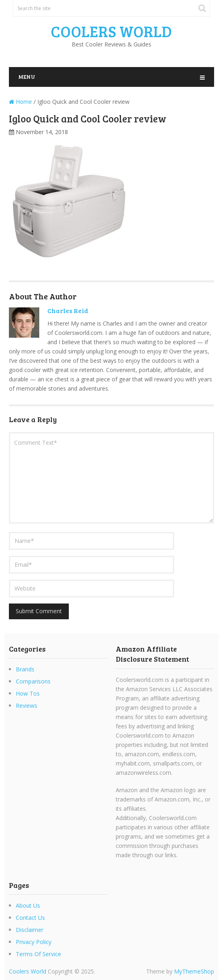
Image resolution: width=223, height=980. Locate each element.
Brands (25, 669)
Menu (27, 77)
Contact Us (30, 918)
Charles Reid (68, 310)
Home (20, 102)
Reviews (27, 706)
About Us (28, 905)
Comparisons (33, 681)
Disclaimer (30, 930)
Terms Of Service (38, 954)
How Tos (28, 693)
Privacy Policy (34, 942)
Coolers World (111, 31)
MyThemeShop (194, 971)
